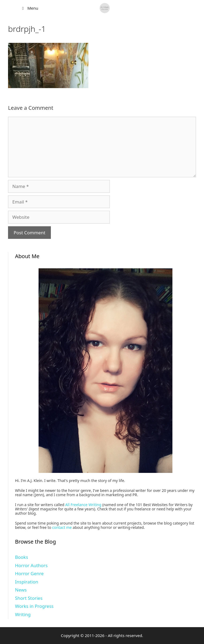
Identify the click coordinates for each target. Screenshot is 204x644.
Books (22, 557)
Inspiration (27, 582)
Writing (23, 614)
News (21, 590)
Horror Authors (31, 565)
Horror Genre (29, 573)
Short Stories (29, 598)
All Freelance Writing (83, 505)
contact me (62, 527)
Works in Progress (34, 606)
